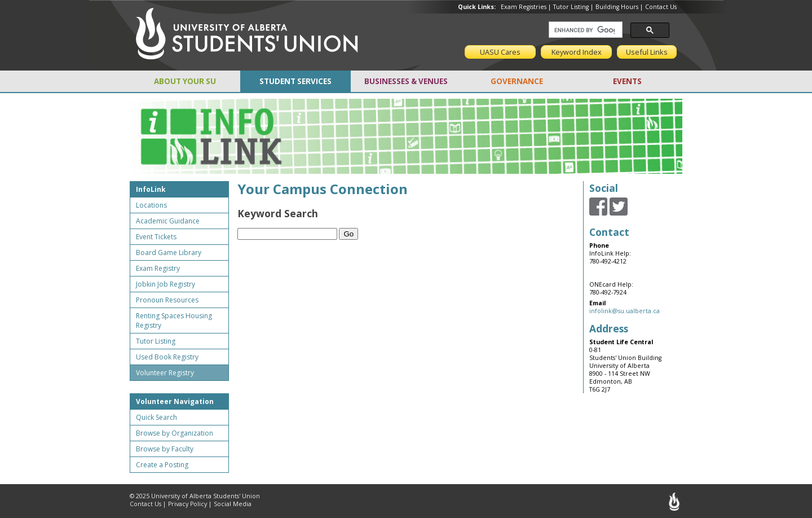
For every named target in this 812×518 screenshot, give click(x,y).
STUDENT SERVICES (295, 81)
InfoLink (151, 189)
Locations (151, 205)
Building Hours (617, 7)
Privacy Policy (187, 504)
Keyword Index (577, 52)
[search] (584, 30)
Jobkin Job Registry (166, 284)
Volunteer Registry (165, 373)
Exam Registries (524, 7)
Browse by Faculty (165, 449)
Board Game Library (169, 253)
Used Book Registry (167, 357)
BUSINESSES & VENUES (406, 81)
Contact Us (661, 7)
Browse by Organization (175, 433)
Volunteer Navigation (175, 401)
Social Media (233, 504)
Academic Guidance (168, 221)
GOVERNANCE (517, 81)
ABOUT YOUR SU (185, 81)
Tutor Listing (571, 7)
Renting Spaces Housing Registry (174, 321)
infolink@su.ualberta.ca (625, 311)
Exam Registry (158, 268)
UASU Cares (500, 52)
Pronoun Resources (167, 300)
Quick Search (156, 417)
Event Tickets (156, 237)
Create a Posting (162, 465)
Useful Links (647, 52)
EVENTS (627, 81)
